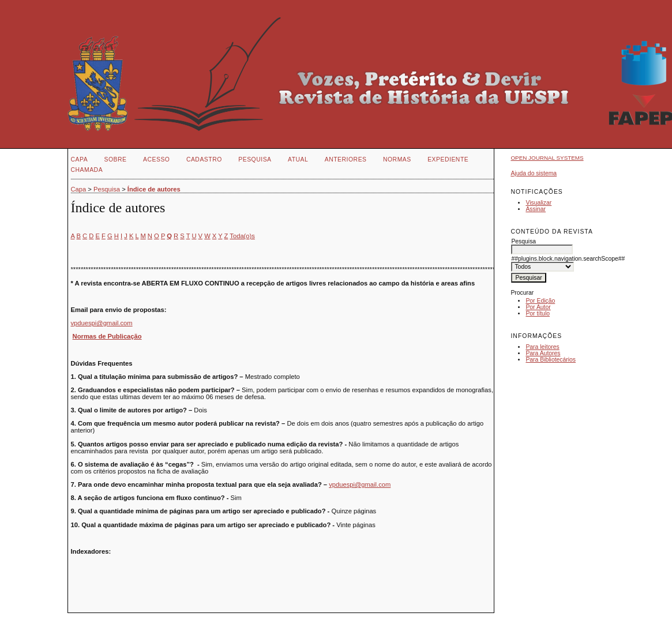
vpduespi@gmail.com (102, 323)
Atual (298, 159)
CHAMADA (87, 170)
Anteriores (346, 159)
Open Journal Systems (547, 158)
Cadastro (204, 159)
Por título (538, 313)
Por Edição (540, 301)
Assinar (536, 209)
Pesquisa (255, 159)
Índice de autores (154, 189)
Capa (80, 159)
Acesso (156, 159)
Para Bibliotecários (551, 360)
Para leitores (542, 347)
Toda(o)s (242, 236)
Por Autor (538, 307)
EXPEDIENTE (448, 159)
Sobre (116, 159)
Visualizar (538, 203)
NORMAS (397, 159)
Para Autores (543, 353)
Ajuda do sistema (534, 173)
